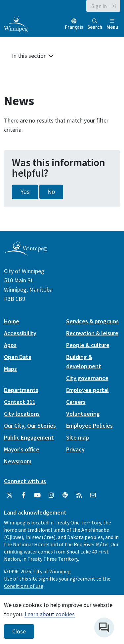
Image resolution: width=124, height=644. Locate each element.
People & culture (88, 345)
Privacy (75, 449)
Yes (25, 192)
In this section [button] (33, 56)
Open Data (18, 357)
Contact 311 (20, 402)
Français (74, 27)
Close (19, 631)
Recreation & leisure (92, 333)
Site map (78, 437)
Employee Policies (89, 426)
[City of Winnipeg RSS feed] (79, 495)
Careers (76, 402)
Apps (10, 345)
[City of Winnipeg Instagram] (51, 495)
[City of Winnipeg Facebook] (23, 495)
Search (95, 24)
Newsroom (18, 461)
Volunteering (83, 414)
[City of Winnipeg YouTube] (37, 495)
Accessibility (20, 333)
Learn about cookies (50, 614)
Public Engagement (29, 437)
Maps (10, 369)
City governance (87, 378)
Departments (21, 390)
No (51, 192)
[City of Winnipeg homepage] (25, 253)
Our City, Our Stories (30, 426)
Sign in (99, 6)
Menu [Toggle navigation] (112, 24)
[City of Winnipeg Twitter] (10, 495)
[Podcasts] (65, 495)
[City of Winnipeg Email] (93, 495)
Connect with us (25, 481)
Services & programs (92, 321)
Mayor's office (22, 449)
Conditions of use (24, 586)
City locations (22, 414)
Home (12, 321)
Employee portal (87, 390)
